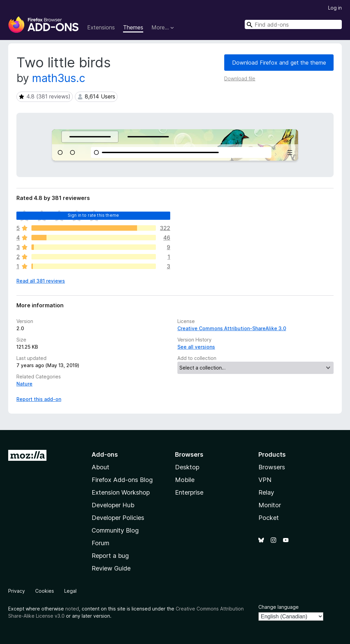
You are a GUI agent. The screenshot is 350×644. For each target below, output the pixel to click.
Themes (133, 27)
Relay (266, 492)
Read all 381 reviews (41, 281)
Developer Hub (113, 505)
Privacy (17, 591)
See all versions (196, 347)
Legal (70, 591)
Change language (279, 607)
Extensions (101, 27)
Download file (240, 78)
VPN (265, 480)
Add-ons (105, 454)
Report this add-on (39, 399)
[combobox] (293, 24)
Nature (24, 384)
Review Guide (111, 568)
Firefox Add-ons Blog (122, 480)
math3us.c (59, 78)
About (100, 467)
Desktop (187, 467)
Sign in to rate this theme (93, 215)
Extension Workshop (121, 492)
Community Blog (115, 530)
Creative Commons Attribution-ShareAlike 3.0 (232, 328)
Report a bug (110, 556)
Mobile (185, 480)
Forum (100, 543)
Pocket (269, 518)
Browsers (272, 467)
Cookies (45, 591)
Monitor (270, 505)
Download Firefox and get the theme (279, 63)
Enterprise (189, 492)
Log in (335, 8)
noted (72, 609)
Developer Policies (118, 518)
